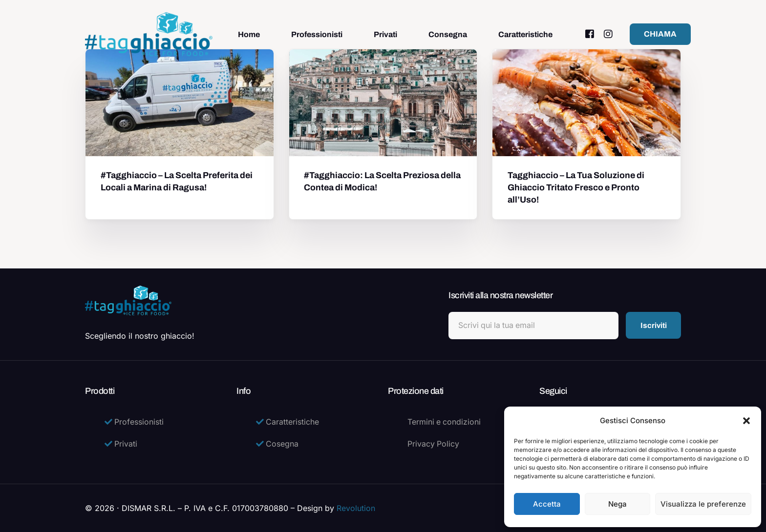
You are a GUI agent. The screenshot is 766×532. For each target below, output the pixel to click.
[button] (746, 421)
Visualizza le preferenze (703, 504)
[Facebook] (590, 34)
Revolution (356, 508)
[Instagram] (608, 34)
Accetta (547, 504)
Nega (617, 504)
